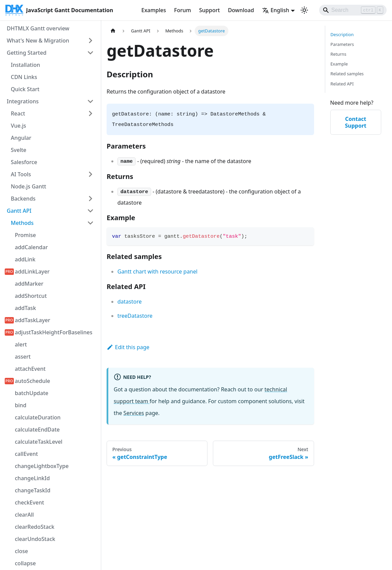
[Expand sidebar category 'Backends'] (90, 199)
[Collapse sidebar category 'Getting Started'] (90, 53)
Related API (342, 84)
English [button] (276, 10)
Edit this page (128, 347)
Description (342, 34)
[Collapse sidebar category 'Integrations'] (90, 101)
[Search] (353, 10)
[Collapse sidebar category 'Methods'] (90, 223)
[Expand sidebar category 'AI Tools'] (90, 174)
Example (339, 64)
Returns (339, 54)
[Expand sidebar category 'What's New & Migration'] (90, 41)
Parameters (342, 44)
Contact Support (356, 122)
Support (209, 10)
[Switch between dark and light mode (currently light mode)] (304, 10)
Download (241, 10)
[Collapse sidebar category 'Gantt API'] (90, 211)
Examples (154, 10)
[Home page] (113, 31)
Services (134, 413)
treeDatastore (135, 316)
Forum (183, 10)
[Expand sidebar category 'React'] (90, 113)
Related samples (347, 74)
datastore (130, 302)
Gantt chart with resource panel (157, 271)
